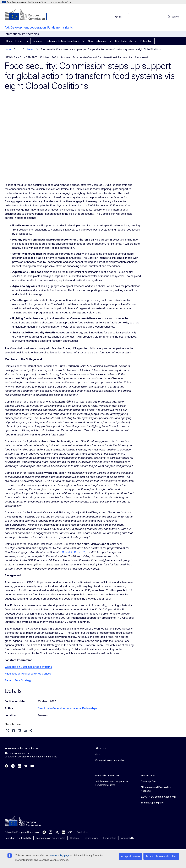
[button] (8, 731)
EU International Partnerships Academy (156, 789)
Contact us (82, 832)
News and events (97, 41)
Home (9, 41)
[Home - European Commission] (28, 15)
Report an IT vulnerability (18, 838)
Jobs (98, 754)
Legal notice (110, 838)
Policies (19, 41)
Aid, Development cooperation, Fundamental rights (39, 27)
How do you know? (61, 2)
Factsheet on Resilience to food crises (28, 674)
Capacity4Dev (148, 781)
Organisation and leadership (110, 760)
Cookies (74, 838)
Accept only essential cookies (161, 856)
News (30, 49)
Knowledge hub (123, 41)
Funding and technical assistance (62, 41)
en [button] (119, 17)
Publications (147, 41)
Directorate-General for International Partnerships (67, 708)
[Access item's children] (27, 41)
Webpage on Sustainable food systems (28, 667)
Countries (37, 41)
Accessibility (128, 838)
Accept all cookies (131, 856)
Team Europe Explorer (152, 803)
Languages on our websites (51, 838)
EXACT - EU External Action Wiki (158, 797)
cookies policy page (59, 855)
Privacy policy (91, 838)
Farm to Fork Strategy (18, 680)
